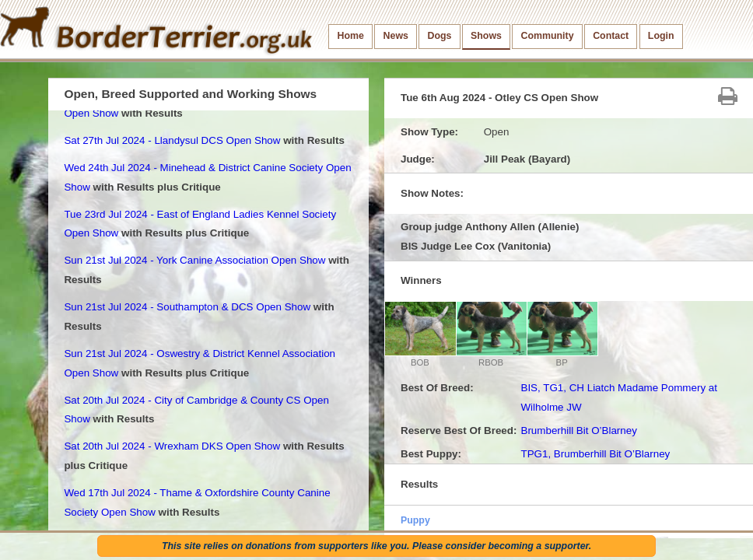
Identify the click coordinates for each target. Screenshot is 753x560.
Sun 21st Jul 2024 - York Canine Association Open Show (194, 260)
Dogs (440, 36)
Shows (486, 36)
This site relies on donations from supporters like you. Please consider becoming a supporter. (376, 546)
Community (548, 36)
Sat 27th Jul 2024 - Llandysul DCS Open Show (172, 140)
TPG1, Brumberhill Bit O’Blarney (595, 454)
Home (351, 36)
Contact (611, 36)
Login (661, 36)
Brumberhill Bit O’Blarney (578, 430)
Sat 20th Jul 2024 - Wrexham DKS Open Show (172, 446)
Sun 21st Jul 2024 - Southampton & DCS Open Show (187, 307)
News (396, 36)
